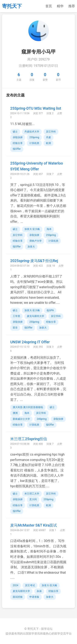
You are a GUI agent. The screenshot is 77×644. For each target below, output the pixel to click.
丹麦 (48, 137)
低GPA (50, 310)
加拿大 (31, 247)
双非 (15, 328)
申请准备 (34, 597)
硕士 (15, 132)
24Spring (42, 419)
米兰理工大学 (32, 494)
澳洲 (15, 413)
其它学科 (51, 132)
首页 (49, 6)
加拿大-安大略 (32, 229)
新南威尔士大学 (21, 419)
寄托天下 (12, 6)
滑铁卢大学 (36, 241)
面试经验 (18, 597)
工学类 (16, 316)
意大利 (33, 499)
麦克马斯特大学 (36, 316)
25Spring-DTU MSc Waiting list (36, 108)
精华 (60, 6)
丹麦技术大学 (32, 132)
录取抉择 (18, 137)
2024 (16, 585)
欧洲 (48, 143)
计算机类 (34, 143)
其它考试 (30, 585)
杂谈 (39, 591)
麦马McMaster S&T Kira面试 (34, 525)
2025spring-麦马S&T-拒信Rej (34, 261)
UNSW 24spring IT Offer (30, 342)
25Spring (34, 137)
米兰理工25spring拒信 (29, 439)
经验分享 (18, 143)
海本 (49, 229)
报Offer (17, 149)
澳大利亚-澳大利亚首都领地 (28, 407)
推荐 (72, 6)
